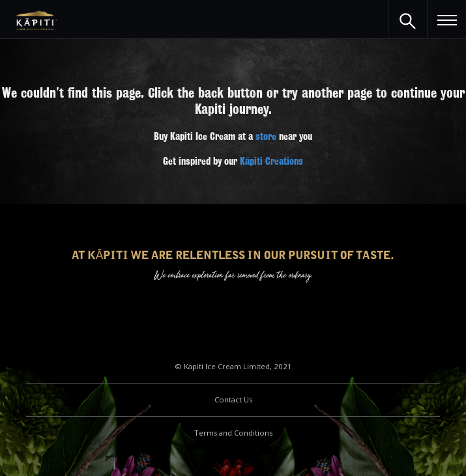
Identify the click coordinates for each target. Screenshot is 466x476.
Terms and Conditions (233, 433)
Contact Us (233, 399)
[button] (446, 20)
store (266, 137)
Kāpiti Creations (271, 161)
